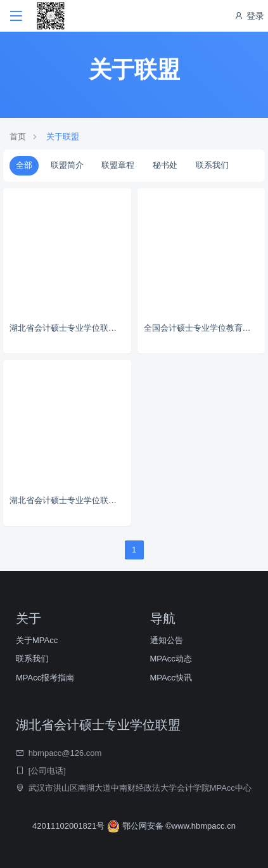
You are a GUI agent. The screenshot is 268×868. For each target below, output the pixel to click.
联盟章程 (118, 165)
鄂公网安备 (136, 826)
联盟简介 (67, 165)
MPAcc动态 (171, 659)
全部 (24, 165)
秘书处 (165, 165)
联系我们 (212, 165)
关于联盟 (63, 137)
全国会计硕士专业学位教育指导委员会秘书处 (205, 328)
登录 (249, 16)
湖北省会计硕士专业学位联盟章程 (70, 500)
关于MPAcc (37, 640)
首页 (18, 137)
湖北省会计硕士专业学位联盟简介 (70, 328)
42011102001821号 (70, 826)
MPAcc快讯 (171, 678)
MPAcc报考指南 (45, 678)
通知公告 (167, 640)
